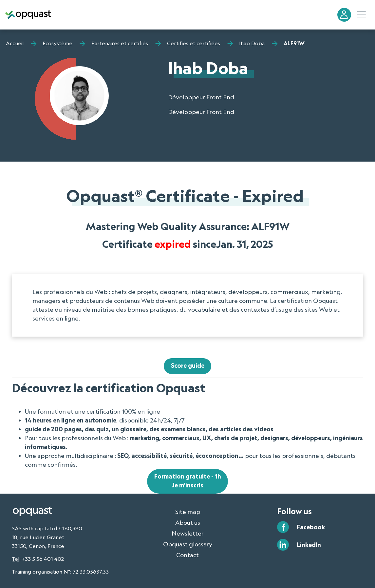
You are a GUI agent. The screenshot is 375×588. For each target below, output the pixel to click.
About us (188, 522)
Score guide (188, 365)
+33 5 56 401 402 (43, 559)
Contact (187, 555)
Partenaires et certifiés (120, 43)
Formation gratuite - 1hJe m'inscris (188, 481)
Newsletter (188, 533)
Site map (188, 512)
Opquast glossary (188, 544)
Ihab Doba (252, 43)
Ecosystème (57, 43)
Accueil (15, 43)
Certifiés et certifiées (194, 43)
